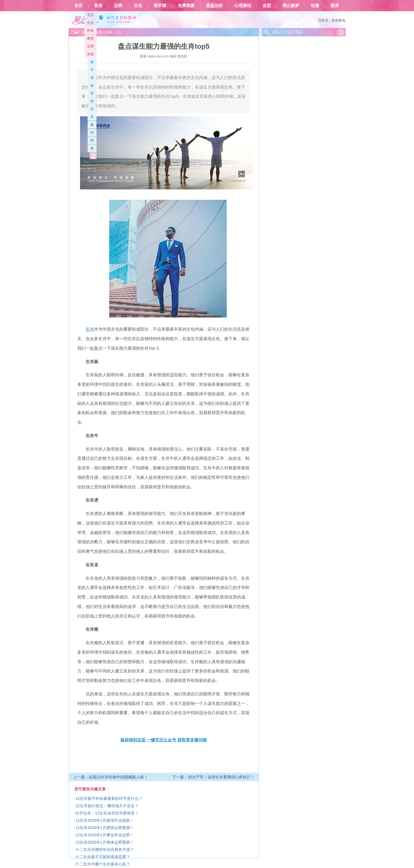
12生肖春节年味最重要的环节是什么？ (109, 799)
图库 (335, 6)
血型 (267, 6)
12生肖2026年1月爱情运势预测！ (105, 828)
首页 (78, 6)
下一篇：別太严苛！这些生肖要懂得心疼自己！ (213, 777)
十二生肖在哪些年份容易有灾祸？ (105, 850)
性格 (90, 31)
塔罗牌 (160, 6)
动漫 (315, 6)
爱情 (90, 38)
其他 (90, 54)
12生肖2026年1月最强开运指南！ (105, 820)
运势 (118, 6)
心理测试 (243, 6)
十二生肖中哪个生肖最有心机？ (103, 864)
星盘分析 (214, 6)
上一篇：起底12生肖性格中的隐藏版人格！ (111, 777)
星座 (98, 6)
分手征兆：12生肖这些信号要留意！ (107, 813)
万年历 (323, 20)
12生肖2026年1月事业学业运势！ (105, 835)
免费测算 (186, 6)
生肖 (138, 6)
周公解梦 (291, 6)
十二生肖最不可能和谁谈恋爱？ (103, 857)
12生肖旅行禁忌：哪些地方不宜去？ (107, 806)
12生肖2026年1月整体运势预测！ (105, 842)
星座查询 (338, 20)
